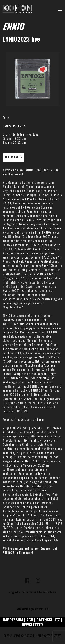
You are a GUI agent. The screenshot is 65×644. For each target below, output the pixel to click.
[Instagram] (38, 580)
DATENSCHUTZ (48, 620)
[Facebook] (27, 580)
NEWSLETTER (32, 625)
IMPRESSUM (13, 620)
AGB (30, 620)
